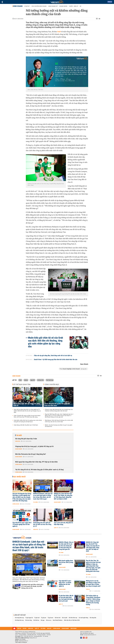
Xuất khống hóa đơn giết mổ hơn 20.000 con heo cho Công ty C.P (42, 524)
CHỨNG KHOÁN (57, 628)
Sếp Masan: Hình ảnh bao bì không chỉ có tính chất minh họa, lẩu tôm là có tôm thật (59, 421)
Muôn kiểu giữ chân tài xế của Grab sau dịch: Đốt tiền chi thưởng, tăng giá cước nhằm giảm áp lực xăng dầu (46, 342)
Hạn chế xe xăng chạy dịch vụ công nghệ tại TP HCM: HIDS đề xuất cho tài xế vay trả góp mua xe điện (27, 411)
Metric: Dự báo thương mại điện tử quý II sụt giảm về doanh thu (59, 426)
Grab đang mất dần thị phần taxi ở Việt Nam (26, 425)
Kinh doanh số (53, 6)
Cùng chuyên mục (52, 384)
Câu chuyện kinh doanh (39, 6)
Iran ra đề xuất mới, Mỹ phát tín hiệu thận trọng (63, 524)
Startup (27, 6)
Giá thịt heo (36, 620)
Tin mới (19, 435)
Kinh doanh (18, 6)
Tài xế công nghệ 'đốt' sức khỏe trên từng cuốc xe (26, 405)
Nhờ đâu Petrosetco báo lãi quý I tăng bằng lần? (31, 454)
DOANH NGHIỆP (65, 628)
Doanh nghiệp (19, 449)
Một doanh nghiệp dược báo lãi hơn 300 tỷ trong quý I (66, 562)
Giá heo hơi (58, 618)
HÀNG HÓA (31, 628)
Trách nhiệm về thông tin (21, 642)
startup (26, 380)
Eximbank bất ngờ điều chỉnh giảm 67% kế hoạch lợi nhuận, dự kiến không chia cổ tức (32, 586)
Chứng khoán (19, 464)
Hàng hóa (18, 441)
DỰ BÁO (25, 628)
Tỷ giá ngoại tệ (29, 618)
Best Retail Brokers (58, 620)
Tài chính (35, 502)
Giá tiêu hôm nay (73, 618)
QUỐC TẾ (37, 628)
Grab (20, 380)
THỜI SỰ (19, 628)
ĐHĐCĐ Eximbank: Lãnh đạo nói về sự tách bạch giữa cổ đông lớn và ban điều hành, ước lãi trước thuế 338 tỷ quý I (43, 496)
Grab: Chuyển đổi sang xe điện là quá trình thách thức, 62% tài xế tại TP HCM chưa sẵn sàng (27, 416)
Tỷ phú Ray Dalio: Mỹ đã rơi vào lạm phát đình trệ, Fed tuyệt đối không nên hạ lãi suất (66, 598)
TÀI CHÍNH (43, 628)
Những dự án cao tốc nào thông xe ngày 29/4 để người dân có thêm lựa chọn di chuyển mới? (93, 583)
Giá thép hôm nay (19, 620)
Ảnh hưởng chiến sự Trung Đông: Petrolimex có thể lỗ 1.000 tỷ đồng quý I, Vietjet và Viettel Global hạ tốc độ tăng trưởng (93, 600)
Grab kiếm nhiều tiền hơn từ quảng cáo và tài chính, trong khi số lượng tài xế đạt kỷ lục (28, 421)
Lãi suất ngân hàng (83, 618)
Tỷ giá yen (44, 618)
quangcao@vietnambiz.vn (90, 635)
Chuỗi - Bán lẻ (73, 6)
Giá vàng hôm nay (19, 618)
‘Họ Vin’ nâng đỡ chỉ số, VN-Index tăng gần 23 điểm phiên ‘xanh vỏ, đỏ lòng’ (40, 470)
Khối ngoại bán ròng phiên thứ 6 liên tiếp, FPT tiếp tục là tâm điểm (36, 462)
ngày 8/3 (33, 380)
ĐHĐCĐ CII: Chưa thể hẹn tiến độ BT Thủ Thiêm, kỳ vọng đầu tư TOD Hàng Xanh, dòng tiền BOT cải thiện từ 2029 (63, 496)
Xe (81, 6)
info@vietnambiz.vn (23, 641)
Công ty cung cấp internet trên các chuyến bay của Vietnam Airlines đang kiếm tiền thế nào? (59, 410)
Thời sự (88, 589)
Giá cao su (49, 620)
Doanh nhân (63, 6)
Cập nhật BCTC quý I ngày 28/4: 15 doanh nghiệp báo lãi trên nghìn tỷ (22, 524)
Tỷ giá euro (50, 618)
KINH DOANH (74, 628)
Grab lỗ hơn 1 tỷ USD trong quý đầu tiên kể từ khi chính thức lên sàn (56, 360)
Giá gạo (43, 620)
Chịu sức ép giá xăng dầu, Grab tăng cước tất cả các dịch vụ (53, 356)
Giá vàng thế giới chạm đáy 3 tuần (26, 439)
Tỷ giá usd (37, 618)
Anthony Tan (40, 380)
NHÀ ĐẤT (49, 628)
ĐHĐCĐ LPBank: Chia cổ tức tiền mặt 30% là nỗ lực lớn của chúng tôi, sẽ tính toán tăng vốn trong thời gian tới (66, 546)
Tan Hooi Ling (50, 380)
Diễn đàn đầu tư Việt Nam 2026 (72, 620)
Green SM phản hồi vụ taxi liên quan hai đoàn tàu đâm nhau (57, 405)
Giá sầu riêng (29, 620)
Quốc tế (56, 528)
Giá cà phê (65, 618)
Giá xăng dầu (93, 618)
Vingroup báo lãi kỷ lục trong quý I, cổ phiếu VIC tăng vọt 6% (34, 446)
